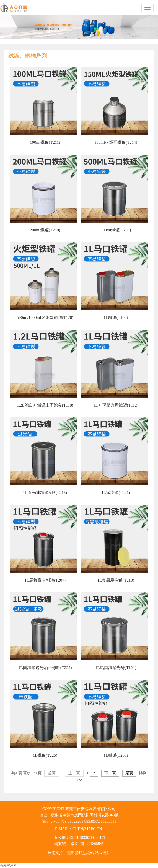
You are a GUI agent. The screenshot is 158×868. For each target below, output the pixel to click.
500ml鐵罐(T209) (116, 230)
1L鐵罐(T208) (116, 755)
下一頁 (110, 773)
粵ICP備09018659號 (87, 844)
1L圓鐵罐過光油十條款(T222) (45, 668)
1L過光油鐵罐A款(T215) (45, 493)
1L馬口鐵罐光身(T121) (116, 668)
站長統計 (103, 853)
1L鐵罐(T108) (116, 317)
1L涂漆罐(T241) (116, 493)
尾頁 (129, 773)
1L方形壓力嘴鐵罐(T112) (116, 405)
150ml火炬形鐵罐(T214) (116, 142)
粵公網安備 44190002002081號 (80, 838)
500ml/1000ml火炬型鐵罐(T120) (45, 317)
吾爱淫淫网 (8, 866)
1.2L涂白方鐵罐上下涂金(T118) (45, 405)
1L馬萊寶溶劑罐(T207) (45, 580)
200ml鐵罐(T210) (45, 230)
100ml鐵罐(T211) (45, 142)
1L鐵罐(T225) (45, 755)
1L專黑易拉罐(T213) (116, 580)
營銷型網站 (84, 853)
